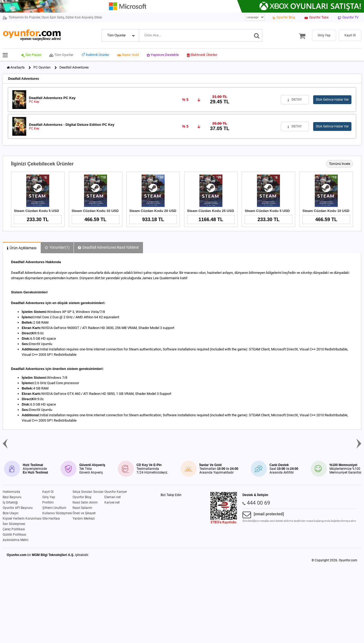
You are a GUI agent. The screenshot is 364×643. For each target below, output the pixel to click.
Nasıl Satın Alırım (85, 502)
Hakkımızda (11, 492)
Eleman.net (113, 497)
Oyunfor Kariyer (116, 492)
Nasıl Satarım (82, 508)
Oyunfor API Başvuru (18, 508)
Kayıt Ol (48, 492)
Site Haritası (51, 519)
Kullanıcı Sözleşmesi (57, 513)
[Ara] (257, 35)
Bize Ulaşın (11, 513)
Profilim (48, 502)
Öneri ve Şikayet (84, 513)
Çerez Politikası (14, 529)
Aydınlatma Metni (16, 540)
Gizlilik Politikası (14, 535)
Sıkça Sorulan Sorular (88, 492)
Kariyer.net (112, 502)
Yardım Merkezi (84, 519)
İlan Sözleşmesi (14, 524)
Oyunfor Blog (82, 497)
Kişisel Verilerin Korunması (22, 519)
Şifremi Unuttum (54, 508)
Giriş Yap (49, 497)
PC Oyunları (42, 67)
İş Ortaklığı (10, 502)
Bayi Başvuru (12, 497)
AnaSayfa (18, 67)
